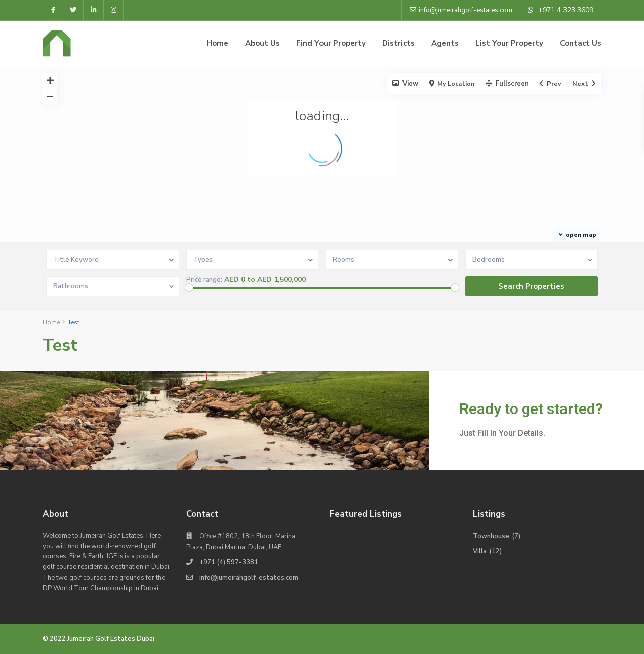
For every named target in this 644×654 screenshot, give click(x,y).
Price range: (204, 280)
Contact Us (581, 43)
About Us (262, 43)
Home (218, 43)
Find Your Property (331, 43)
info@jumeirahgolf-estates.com (249, 578)
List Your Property (509, 43)
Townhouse (491, 536)
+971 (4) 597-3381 (229, 562)
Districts (398, 43)
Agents (445, 43)
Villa (480, 551)
